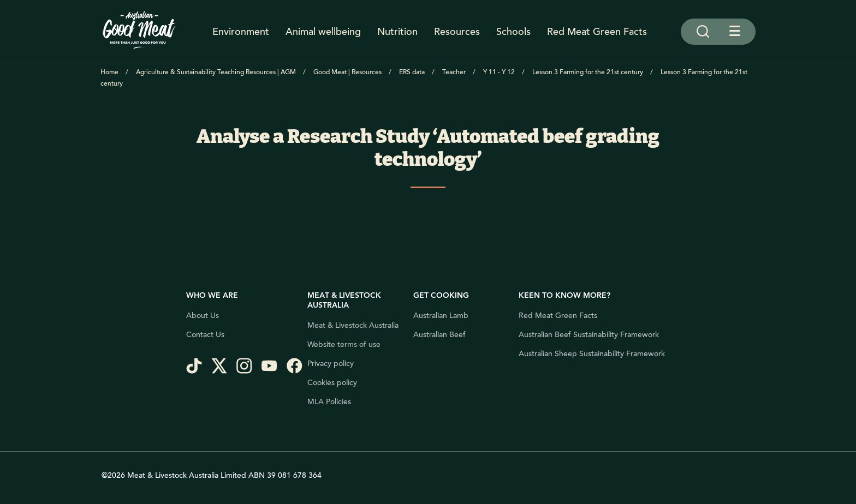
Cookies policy (332, 383)
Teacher (454, 72)
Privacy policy (331, 364)
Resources (457, 32)
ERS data (412, 72)
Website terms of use (344, 345)
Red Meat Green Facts (597, 32)
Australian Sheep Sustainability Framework (592, 354)
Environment (241, 32)
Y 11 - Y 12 (499, 72)
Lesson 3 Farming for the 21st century (588, 72)
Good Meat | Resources (347, 72)
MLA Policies (329, 402)
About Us (203, 316)
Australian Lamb (441, 316)
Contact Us (205, 335)
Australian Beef (439, 335)
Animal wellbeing (323, 32)
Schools (513, 32)
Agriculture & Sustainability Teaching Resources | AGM (216, 72)
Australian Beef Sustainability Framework (589, 335)
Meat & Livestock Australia (353, 326)
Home (109, 72)
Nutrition (397, 32)
